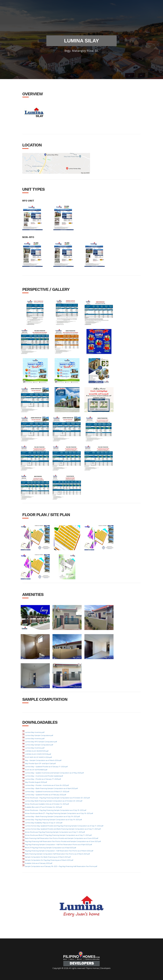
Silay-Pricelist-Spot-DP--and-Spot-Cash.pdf (39, 764)
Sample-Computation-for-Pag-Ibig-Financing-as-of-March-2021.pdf (48, 860)
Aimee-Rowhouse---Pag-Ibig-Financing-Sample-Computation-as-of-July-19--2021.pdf (54, 810)
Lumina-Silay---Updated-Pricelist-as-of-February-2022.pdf (44, 795)
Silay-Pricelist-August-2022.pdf (35, 782)
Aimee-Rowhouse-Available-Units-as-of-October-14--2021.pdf (46, 804)
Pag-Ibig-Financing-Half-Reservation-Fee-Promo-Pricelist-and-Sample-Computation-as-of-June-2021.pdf (61, 841)
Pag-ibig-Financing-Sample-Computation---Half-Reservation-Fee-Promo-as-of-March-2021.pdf (58, 851)
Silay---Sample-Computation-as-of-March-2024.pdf (42, 760)
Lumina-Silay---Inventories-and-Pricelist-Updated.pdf (43, 776)
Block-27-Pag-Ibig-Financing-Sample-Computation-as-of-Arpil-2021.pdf (49, 848)
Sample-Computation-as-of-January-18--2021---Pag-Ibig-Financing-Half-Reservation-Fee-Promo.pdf (60, 866)
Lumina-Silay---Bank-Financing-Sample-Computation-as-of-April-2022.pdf (50, 788)
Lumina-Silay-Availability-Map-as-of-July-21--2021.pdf (42, 823)
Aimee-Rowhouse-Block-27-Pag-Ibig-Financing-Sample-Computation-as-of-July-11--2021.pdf (57, 835)
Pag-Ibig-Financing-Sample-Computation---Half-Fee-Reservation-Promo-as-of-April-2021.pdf (57, 845)
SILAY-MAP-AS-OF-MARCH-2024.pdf (37, 757)
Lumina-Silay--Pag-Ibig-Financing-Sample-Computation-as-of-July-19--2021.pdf (52, 820)
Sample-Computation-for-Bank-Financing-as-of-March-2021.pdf (46, 857)
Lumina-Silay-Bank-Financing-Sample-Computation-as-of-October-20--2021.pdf (52, 801)
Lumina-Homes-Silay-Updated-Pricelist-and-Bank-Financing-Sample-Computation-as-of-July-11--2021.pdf (61, 829)
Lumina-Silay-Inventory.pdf (33, 732)
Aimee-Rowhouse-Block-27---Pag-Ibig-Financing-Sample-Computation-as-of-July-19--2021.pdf (58, 813)
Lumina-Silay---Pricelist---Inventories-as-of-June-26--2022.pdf (45, 785)
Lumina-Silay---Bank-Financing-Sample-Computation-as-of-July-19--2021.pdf (51, 817)
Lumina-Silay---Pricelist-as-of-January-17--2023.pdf (42, 779)
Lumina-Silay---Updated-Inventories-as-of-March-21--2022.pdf (46, 792)
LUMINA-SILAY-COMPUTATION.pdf (37, 754)
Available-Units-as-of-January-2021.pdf (37, 863)
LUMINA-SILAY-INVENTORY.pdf (35, 751)
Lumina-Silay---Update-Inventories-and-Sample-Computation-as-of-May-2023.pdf (53, 773)
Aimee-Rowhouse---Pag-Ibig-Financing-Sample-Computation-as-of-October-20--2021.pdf (56, 798)
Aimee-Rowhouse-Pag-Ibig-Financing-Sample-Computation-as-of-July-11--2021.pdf (54, 832)
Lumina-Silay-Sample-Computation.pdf (38, 735)
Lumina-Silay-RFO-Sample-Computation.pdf (40, 742)
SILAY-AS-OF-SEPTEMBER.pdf (35, 770)
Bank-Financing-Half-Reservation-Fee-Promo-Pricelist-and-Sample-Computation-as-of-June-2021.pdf (60, 838)
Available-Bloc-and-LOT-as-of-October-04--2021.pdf (42, 807)
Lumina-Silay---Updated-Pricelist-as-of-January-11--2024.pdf (45, 767)
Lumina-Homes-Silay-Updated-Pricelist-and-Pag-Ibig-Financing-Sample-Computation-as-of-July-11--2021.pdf (63, 826)
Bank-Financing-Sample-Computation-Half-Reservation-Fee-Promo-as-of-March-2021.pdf (56, 854)
